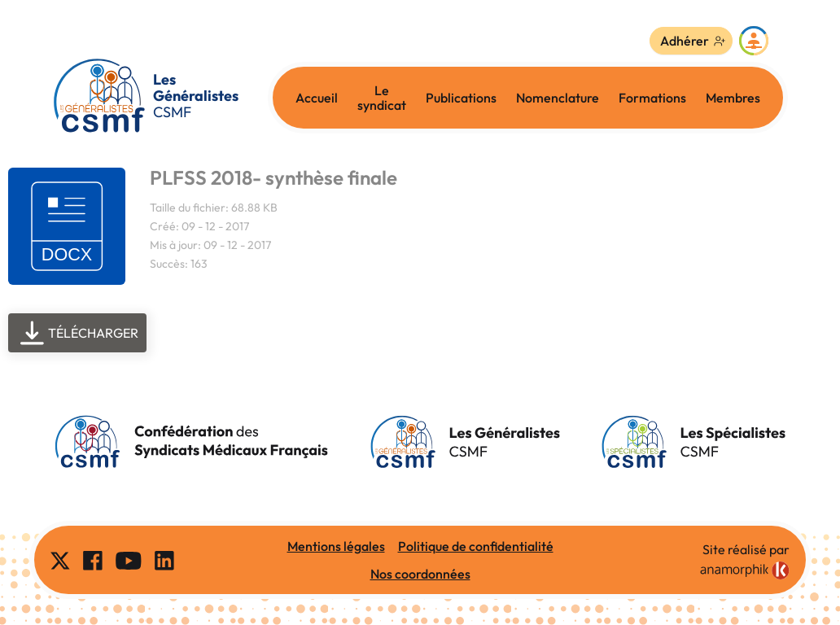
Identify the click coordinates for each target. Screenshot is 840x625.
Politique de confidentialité (476, 546)
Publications (461, 98)
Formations (652, 98)
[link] (745, 570)
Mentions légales (336, 546)
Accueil (317, 98)
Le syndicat (382, 98)
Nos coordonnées (420, 574)
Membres (733, 98)
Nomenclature (558, 98)
